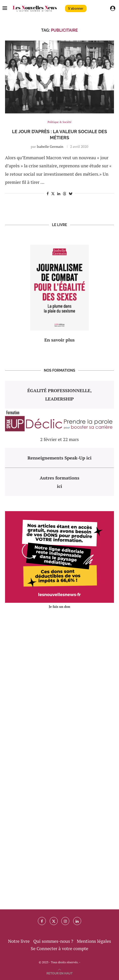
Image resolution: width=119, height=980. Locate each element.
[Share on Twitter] (53, 194)
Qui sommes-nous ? (53, 941)
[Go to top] (59, 973)
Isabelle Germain (50, 146)
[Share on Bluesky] (71, 194)
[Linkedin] (77, 921)
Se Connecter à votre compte (59, 948)
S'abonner (76, 8)
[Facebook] (42, 921)
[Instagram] (65, 921)
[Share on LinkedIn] (59, 194)
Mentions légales (94, 941)
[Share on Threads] (65, 194)
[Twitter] (54, 921)
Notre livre (19, 941)
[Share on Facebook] (48, 194)
